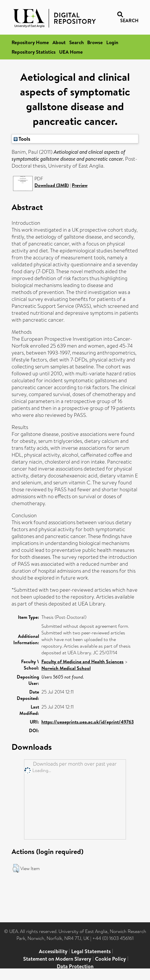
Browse (95, 42)
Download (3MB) (52, 185)
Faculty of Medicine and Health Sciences (83, 662)
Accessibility (53, 951)
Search (76, 42)
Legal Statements (91, 951)
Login (112, 42)
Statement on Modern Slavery (57, 959)
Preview (80, 185)
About (59, 42)
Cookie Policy (110, 959)
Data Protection (75, 966)
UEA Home (71, 52)
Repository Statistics (34, 52)
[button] (16, 868)
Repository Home (30, 42)
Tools (22, 139)
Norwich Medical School (66, 668)
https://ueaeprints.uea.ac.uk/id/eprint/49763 (88, 722)
